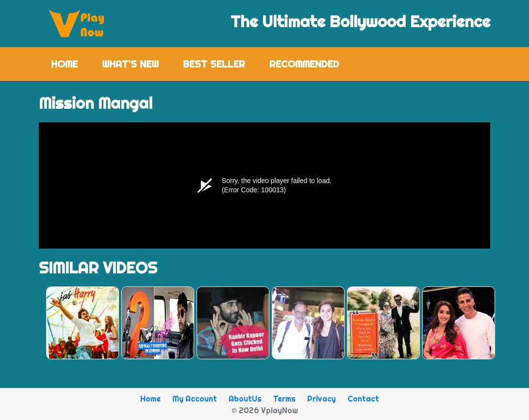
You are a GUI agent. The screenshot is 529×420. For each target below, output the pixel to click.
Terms (284, 399)
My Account (195, 399)
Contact (363, 399)
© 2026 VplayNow (265, 410)
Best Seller (214, 64)
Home (70, 63)
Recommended (304, 64)
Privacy (322, 399)
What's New (130, 64)
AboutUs (245, 399)
